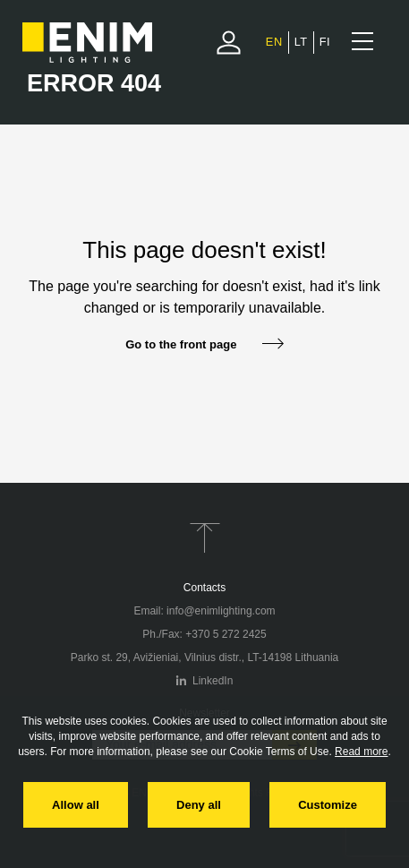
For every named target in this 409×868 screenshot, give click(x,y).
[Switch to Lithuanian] (301, 42)
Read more (361, 752)
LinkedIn (205, 681)
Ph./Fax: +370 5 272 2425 (204, 634)
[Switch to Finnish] (325, 42)
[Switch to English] (274, 42)
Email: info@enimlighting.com (204, 611)
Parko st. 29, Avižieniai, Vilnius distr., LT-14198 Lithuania (205, 657)
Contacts (204, 588)
